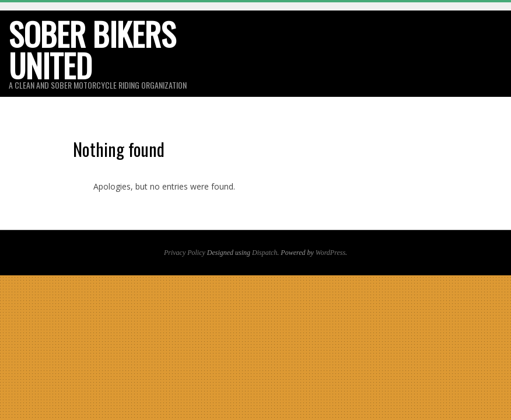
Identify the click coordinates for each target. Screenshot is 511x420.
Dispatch (265, 253)
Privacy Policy (185, 253)
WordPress (330, 253)
